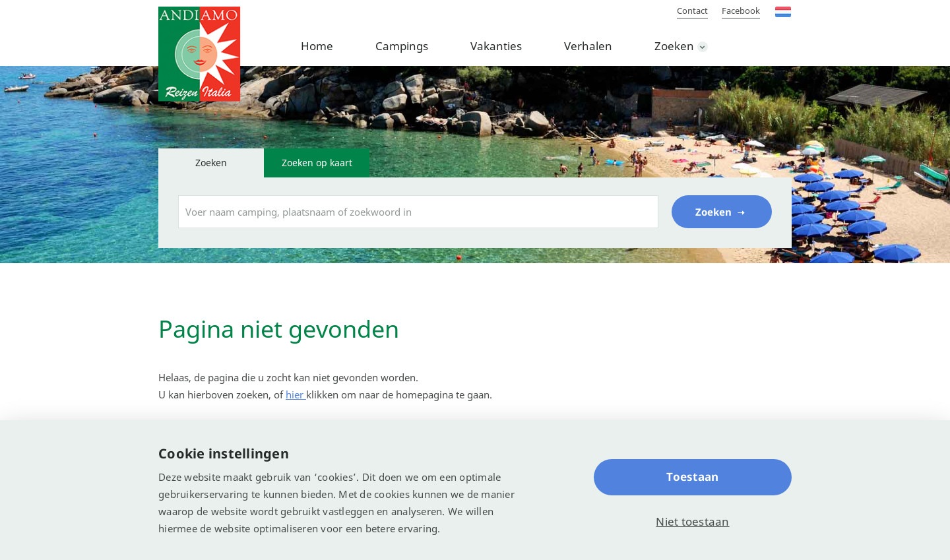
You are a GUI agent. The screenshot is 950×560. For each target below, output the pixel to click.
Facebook (741, 11)
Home (317, 46)
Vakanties (496, 46)
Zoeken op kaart (317, 163)
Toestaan (692, 477)
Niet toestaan (692, 521)
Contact (692, 11)
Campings (402, 46)
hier (296, 394)
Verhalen (588, 46)
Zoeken (674, 46)
